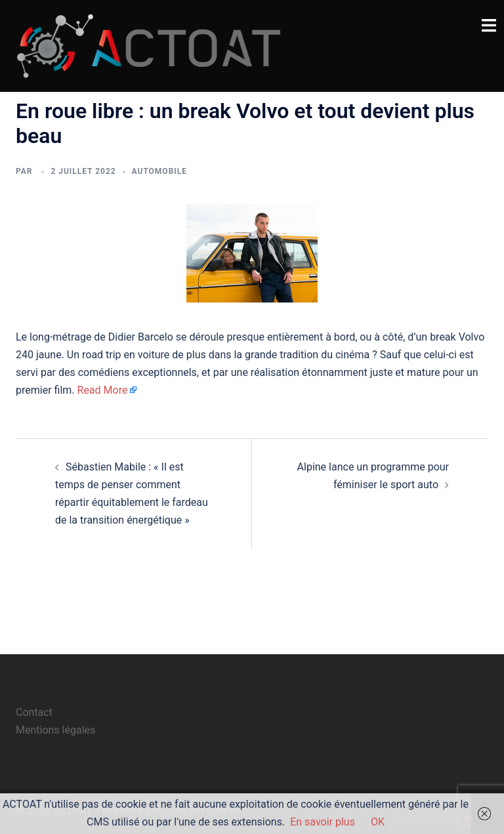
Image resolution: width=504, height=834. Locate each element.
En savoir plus (323, 822)
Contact (34, 712)
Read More (103, 390)
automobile (159, 171)
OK (378, 822)
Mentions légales (55, 730)
